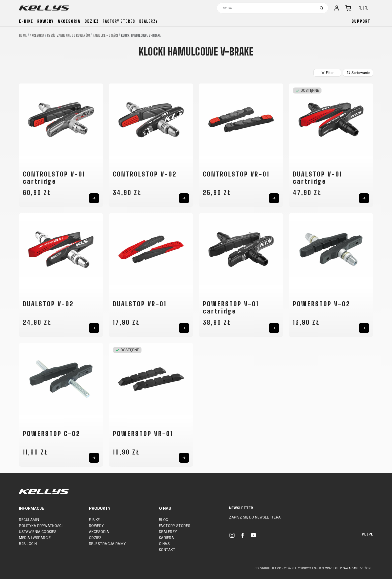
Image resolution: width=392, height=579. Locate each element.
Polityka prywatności (41, 526)
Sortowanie (358, 72)
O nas (164, 544)
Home (23, 35)
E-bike (26, 21)
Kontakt (167, 550)
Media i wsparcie (35, 538)
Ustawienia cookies (38, 532)
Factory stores (119, 21)
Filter (327, 72)
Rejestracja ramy (107, 544)
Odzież (92, 21)
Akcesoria (69, 21)
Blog (164, 520)
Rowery (45, 21)
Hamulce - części (105, 35)
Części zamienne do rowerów (68, 35)
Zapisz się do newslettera (255, 517)
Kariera (167, 538)
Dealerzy (148, 21)
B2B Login (28, 544)
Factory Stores (175, 526)
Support (361, 21)
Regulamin (29, 520)
